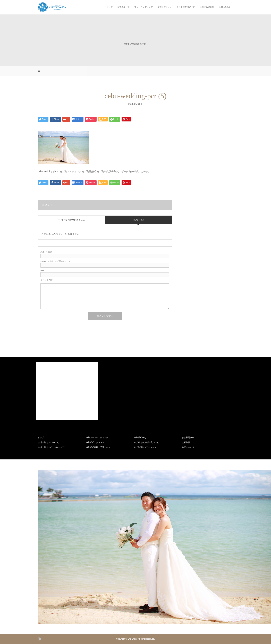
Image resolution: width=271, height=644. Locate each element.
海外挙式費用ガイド (186, 7)
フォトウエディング (143, 7)
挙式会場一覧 (123, 7)
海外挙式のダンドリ (95, 442)
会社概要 (186, 442)
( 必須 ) (46, 252)
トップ (109, 7)
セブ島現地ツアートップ (145, 447)
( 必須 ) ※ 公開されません (55, 261)
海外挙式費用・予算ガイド (98, 447)
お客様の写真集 (207, 7)
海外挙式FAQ (140, 437)
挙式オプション (165, 7)
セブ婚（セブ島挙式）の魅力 (147, 442)
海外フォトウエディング (97, 437)
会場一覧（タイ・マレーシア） (52, 447)
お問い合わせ (225, 7)
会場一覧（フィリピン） (49, 442)
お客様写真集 (188, 437)
